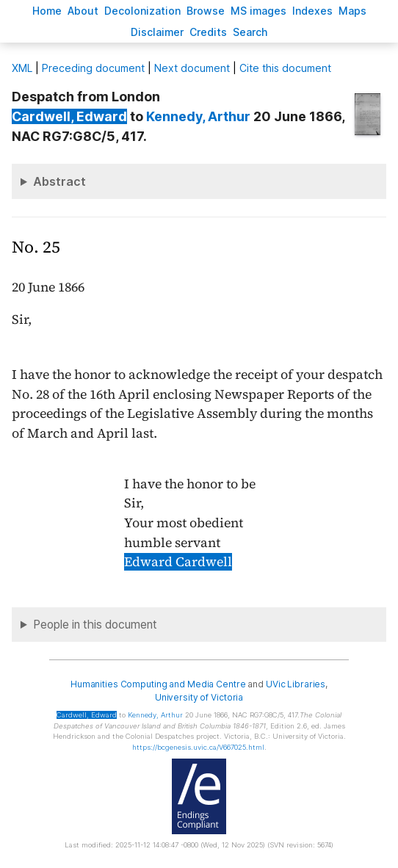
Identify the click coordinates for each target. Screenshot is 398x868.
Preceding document (93, 68)
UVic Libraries (296, 684)
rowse (206, 11)
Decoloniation (142, 11)
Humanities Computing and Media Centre (158, 684)
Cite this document (285, 68)
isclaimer (157, 32)
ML (22, 68)
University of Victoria (199, 697)
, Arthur (198, 116)
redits (208, 32)
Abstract (59, 181)
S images (258, 11)
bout (83, 11)
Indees (312, 11)
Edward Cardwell (178, 562)
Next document (192, 68)
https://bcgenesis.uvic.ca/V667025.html (198, 747)
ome (47, 11)
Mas (352, 11)
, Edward (69, 116)
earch (250, 32)
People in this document (95, 625)
